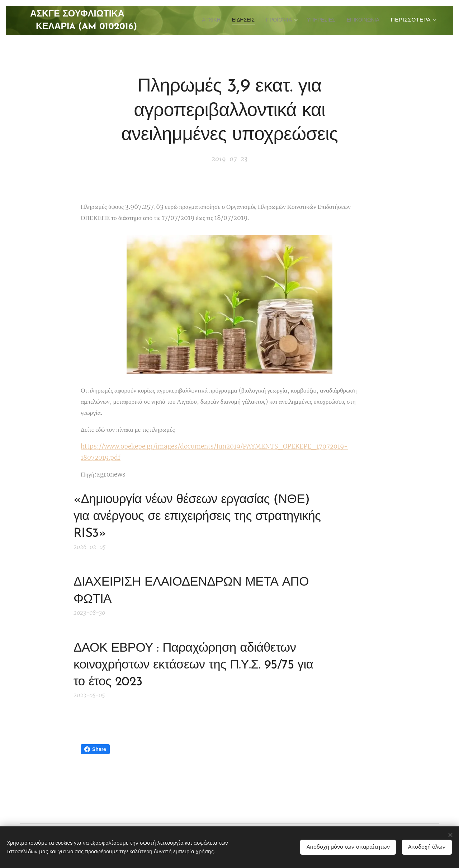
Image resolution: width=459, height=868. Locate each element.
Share (95, 749)
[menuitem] (244, 20)
